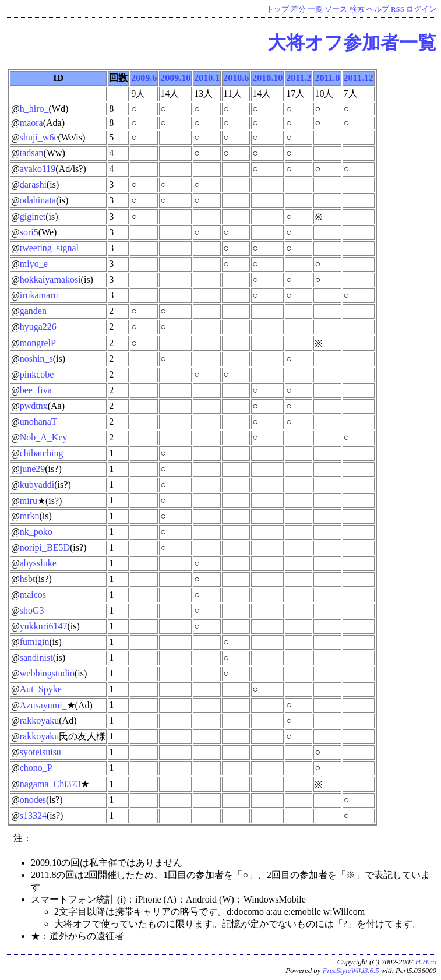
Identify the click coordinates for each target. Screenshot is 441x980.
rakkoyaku (40, 720)
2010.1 (207, 78)
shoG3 (32, 610)
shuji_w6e (39, 137)
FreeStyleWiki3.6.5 (351, 971)
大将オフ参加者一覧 (352, 43)
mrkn (30, 516)
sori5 (29, 232)
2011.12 (359, 78)
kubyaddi (37, 484)
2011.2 (299, 78)
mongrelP (38, 343)
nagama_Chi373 (50, 784)
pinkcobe (37, 374)
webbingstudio (47, 673)
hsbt (28, 579)
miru (29, 501)
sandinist (36, 658)
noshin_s (36, 359)
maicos (33, 595)
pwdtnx (34, 406)
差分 (298, 9)
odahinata (38, 200)
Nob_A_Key (44, 437)
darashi (33, 184)
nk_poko (36, 532)
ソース (336, 9)
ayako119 (38, 169)
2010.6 (236, 78)
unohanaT (38, 422)
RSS (398, 9)
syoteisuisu (40, 752)
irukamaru (39, 295)
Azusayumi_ (43, 705)
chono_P (36, 768)
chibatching (42, 453)
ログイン (421, 9)
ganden (33, 311)
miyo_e (34, 264)
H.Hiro (426, 962)
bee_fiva (36, 390)
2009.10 (175, 78)
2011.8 (327, 78)
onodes (33, 800)
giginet (33, 216)
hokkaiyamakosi (50, 279)
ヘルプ (378, 9)
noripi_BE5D (45, 547)
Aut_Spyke (41, 689)
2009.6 (144, 78)
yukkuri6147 (44, 626)
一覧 (315, 9)
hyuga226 (38, 327)
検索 (357, 9)
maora (31, 123)
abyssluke (38, 563)
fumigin (35, 642)
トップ (278, 9)
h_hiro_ (34, 109)
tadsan (32, 153)
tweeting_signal (49, 248)
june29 (33, 469)
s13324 (33, 815)
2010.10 (267, 78)
